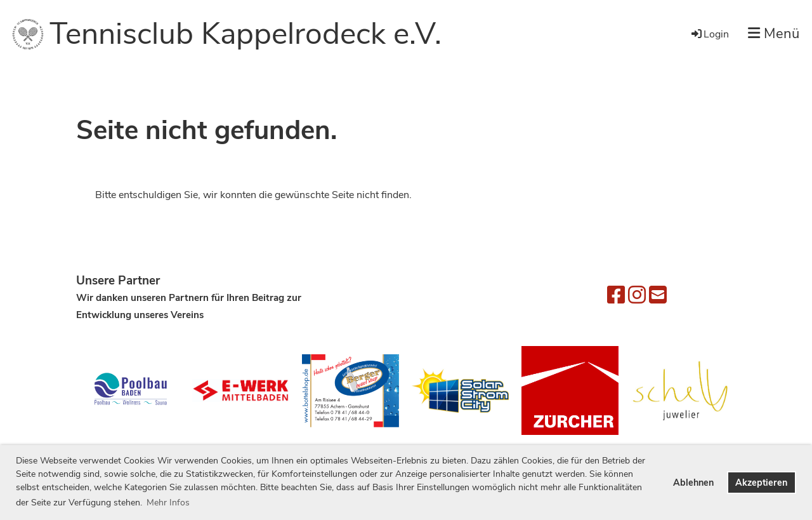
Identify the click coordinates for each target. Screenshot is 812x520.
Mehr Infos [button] (168, 503)
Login (709, 34)
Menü (774, 34)
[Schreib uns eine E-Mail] (658, 296)
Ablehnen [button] (693, 483)
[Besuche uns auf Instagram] (637, 296)
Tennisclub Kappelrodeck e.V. (246, 34)
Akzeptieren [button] (761, 483)
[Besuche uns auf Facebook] (616, 296)
